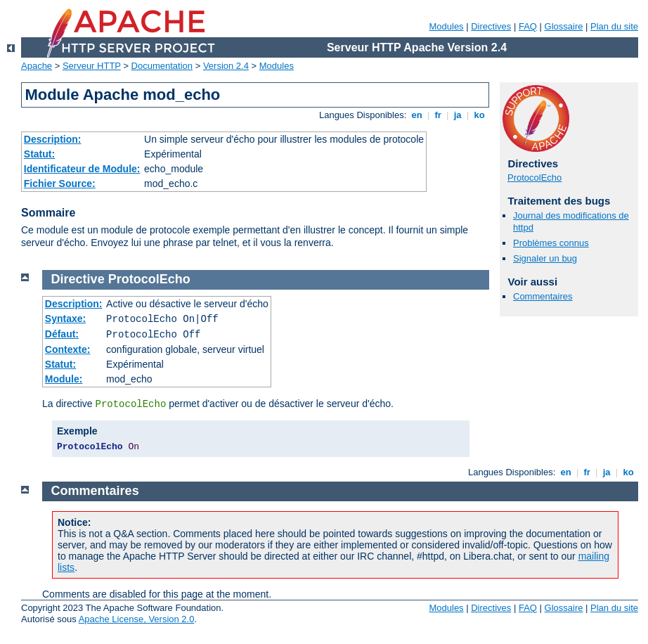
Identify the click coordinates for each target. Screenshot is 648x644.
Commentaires (543, 296)
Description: (53, 139)
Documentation (162, 66)
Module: (64, 379)
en (417, 115)
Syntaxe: (65, 318)
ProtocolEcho (534, 178)
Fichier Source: (60, 183)
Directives (491, 26)
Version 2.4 (226, 66)
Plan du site (614, 26)
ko (479, 115)
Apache (37, 66)
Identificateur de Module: (82, 169)
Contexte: (68, 349)
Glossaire (564, 26)
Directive (78, 279)
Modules (446, 26)
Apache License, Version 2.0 (137, 619)
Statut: (39, 154)
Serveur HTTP (92, 66)
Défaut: (62, 334)
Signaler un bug (545, 258)
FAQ (528, 26)
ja (458, 115)
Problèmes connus (551, 243)
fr (438, 115)
